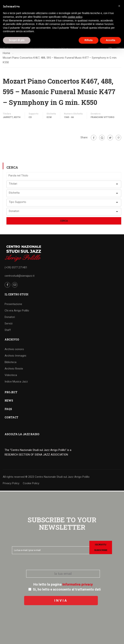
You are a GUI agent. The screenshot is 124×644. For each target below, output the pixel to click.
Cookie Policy (31, 484)
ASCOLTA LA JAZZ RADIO (22, 435)
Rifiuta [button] (89, 40)
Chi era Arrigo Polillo (17, 311)
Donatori (10, 318)
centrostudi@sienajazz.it (20, 276)
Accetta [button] (110, 40)
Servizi (9, 324)
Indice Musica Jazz (16, 382)
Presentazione (13, 305)
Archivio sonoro (14, 350)
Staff (8, 331)
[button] (119, 6)
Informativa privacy (78, 584)
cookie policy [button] (75, 17)
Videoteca (11, 376)
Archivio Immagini (15, 356)
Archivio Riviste (14, 369)
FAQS (8, 410)
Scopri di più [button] (17, 40)
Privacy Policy (11, 484)
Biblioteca (11, 363)
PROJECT (11, 393)
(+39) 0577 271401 (16, 268)
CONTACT (11, 418)
